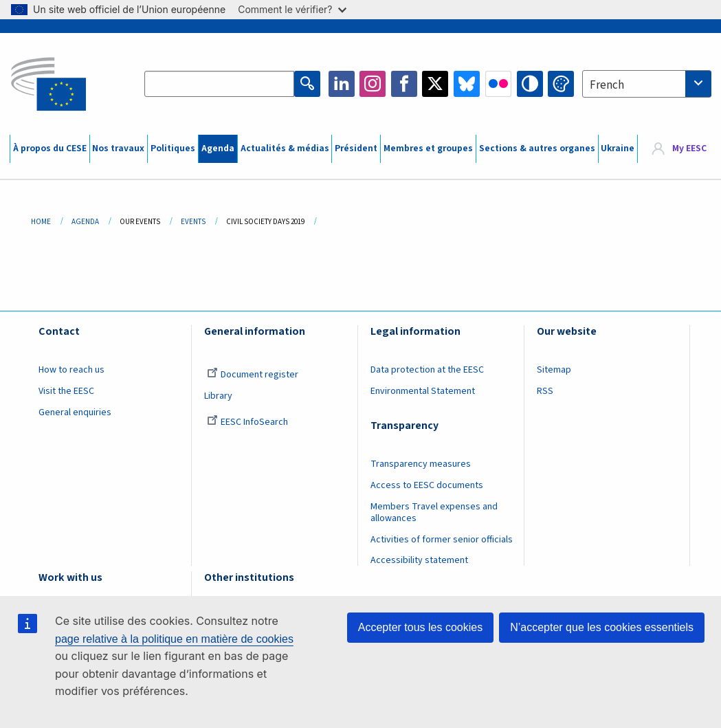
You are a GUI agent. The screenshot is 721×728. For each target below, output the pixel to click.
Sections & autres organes (537, 148)
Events (193, 222)
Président (356, 148)
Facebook (404, 84)
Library (218, 396)
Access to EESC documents (427, 485)
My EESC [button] (689, 148)
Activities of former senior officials (442, 540)
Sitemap (554, 370)
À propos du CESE (50, 148)
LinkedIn (342, 84)
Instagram (373, 84)
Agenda (218, 148)
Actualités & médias (285, 148)
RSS (545, 391)
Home (41, 222)
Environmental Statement (423, 391)
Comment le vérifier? (292, 9)
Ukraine (618, 148)
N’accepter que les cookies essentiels (602, 627)
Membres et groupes (428, 148)
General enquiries (75, 412)
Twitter (435, 84)
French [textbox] (607, 85)
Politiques (173, 148)
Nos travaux (118, 148)
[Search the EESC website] (219, 84)
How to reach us (71, 370)
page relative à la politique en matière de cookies (174, 639)
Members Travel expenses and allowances (434, 512)
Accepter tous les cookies (420, 627)
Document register (253, 375)
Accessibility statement (419, 560)
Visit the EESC (66, 391)
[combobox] (647, 84)
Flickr (498, 84)
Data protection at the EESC (427, 370)
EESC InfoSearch (247, 422)
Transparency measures (421, 464)
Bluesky (467, 84)
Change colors (561, 84)
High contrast (530, 84)
